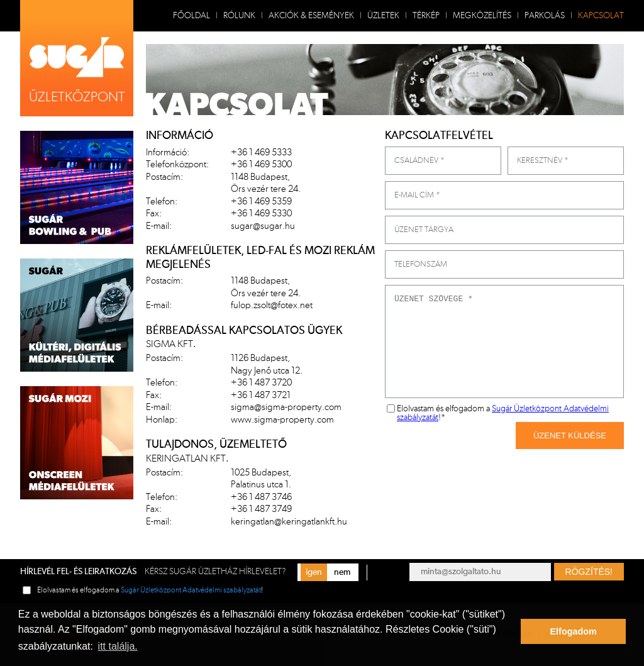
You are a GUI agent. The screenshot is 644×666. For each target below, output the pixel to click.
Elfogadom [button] (574, 631)
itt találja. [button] (118, 646)
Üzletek (383, 16)
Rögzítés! (589, 572)
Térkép (426, 16)
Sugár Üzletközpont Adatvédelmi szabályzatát (191, 590)
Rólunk (239, 16)
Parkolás (545, 16)
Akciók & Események (311, 16)
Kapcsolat (601, 16)
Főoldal (192, 16)
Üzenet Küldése (570, 436)
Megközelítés (482, 16)
